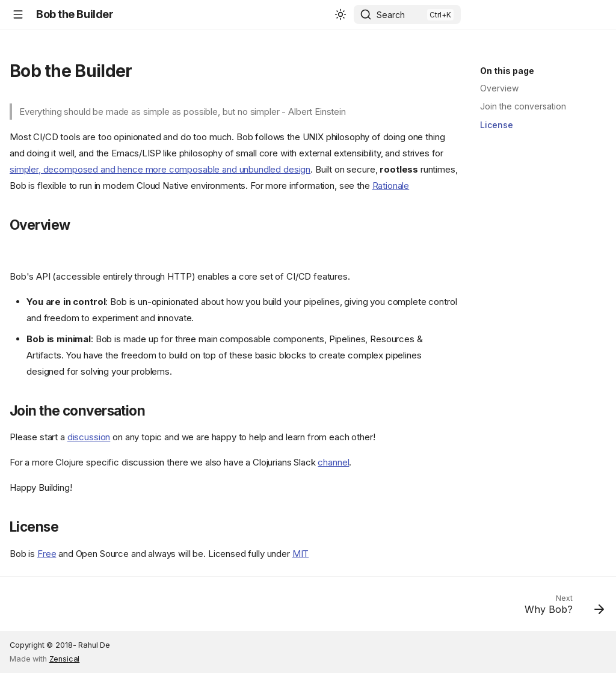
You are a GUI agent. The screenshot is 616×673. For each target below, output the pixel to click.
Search (391, 15)
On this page (507, 71)
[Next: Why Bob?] (561, 607)
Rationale (391, 186)
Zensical (65, 659)
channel (333, 462)
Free (47, 554)
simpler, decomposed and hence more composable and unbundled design (160, 169)
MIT (301, 554)
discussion (89, 437)
